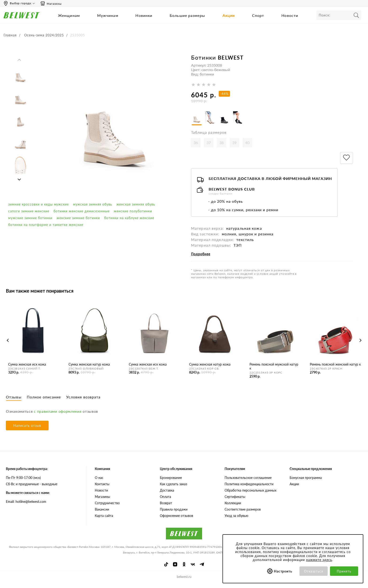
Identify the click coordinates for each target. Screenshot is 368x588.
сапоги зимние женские (29, 211)
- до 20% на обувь (226, 206)
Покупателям (235, 473)
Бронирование (171, 482)
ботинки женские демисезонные (82, 211)
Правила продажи (174, 514)
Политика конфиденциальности (249, 488)
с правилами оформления (58, 415)
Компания (102, 473)
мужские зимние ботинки (30, 218)
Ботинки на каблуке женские (129, 218)
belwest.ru (184, 581)
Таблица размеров (209, 137)
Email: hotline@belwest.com (26, 506)
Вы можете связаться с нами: (28, 497)
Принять (344, 571)
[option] (20, 75)
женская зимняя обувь (136, 204)
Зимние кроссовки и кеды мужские (38, 204)
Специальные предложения (311, 473)
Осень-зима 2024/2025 (44, 35)
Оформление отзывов (176, 520)
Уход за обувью (236, 520)
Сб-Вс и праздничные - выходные (32, 488)
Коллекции (233, 507)
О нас (99, 482)
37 (209, 147)
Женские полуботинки (133, 211)
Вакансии (102, 514)
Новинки (144, 15)
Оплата (165, 501)
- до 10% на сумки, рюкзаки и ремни (243, 214)
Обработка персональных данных (251, 494)
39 (234, 147)
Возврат (166, 507)
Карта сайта (104, 520)
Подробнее (201, 258)
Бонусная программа (306, 482)
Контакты (102, 488)
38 (222, 147)
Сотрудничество (107, 507)
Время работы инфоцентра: (27, 473)
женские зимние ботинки (78, 218)
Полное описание (44, 401)
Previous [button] (19, 60)
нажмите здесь (319, 560)
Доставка (167, 494)
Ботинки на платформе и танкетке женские (46, 225)
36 (196, 147)
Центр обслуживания (176, 473)
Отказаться (314, 571)
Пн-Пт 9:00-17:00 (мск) (23, 482)
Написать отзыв (27, 430)
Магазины (51, 4)
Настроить (283, 571)
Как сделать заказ (173, 488)
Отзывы (14, 401)
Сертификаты (235, 501)
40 (247, 147)
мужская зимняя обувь (93, 204)
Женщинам (69, 15)
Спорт (258, 15)
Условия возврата (83, 401)
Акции (229, 15)
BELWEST (231, 58)
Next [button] (19, 179)
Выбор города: (21, 3)
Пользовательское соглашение (248, 482)
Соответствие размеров (243, 514)
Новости (290, 15)
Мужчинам (108, 15)
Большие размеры (187, 15)
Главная (10, 35)
